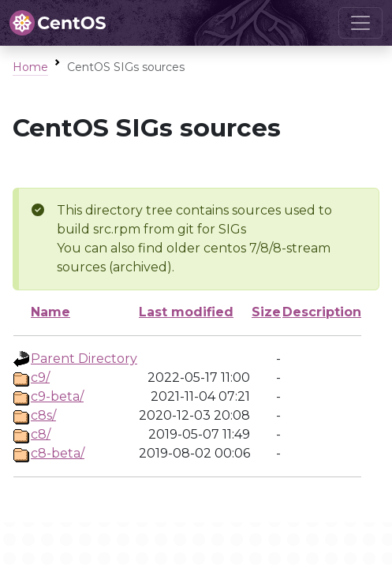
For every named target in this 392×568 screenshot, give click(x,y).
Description (322, 312)
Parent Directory (84, 359)
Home (30, 67)
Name (50, 312)
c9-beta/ (57, 396)
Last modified (186, 312)
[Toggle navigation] (360, 23)
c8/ (41, 434)
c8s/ (43, 415)
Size (266, 312)
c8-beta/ (58, 453)
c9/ (40, 377)
